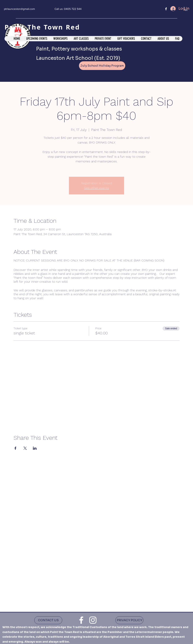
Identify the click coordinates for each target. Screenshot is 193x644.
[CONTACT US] (48, 620)
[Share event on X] (25, 448)
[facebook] (166, 9)
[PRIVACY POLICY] (129, 620)
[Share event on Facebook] (15, 448)
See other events (96, 188)
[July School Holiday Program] (102, 66)
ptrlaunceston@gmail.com (19, 9)
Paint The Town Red (44, 27)
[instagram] (93, 620)
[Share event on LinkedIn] (35, 448)
